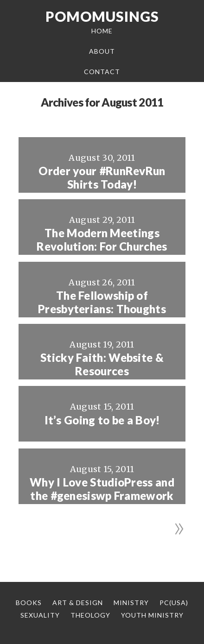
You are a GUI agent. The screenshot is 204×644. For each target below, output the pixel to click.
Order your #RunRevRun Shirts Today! (102, 178)
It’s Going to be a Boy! (102, 420)
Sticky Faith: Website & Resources (102, 364)
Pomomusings (102, 16)
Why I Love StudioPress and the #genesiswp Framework (102, 489)
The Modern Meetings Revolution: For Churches (102, 240)
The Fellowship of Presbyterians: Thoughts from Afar (102, 309)
